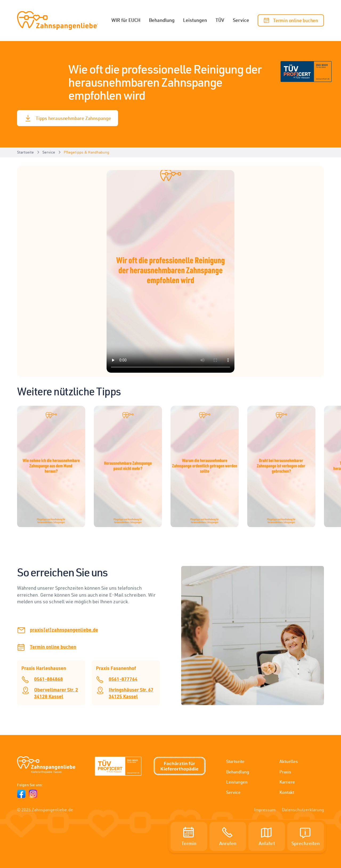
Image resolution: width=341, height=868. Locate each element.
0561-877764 (123, 679)
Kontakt (287, 792)
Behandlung (162, 20)
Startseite (235, 761)
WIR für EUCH (126, 20)
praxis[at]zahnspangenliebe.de (64, 630)
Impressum (265, 810)
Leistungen (195, 20)
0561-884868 (48, 679)
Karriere (287, 782)
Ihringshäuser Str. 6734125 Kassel (131, 693)
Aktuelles (289, 761)
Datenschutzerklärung (303, 810)
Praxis (285, 772)
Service (241, 20)
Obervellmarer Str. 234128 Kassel (56, 693)
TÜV (220, 20)
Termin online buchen (53, 647)
